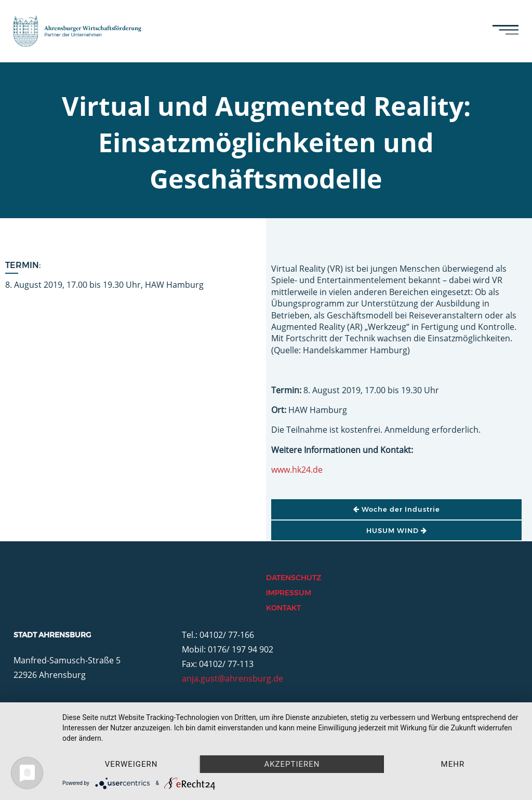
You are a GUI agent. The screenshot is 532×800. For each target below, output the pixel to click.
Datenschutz (294, 578)
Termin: (23, 265)
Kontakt (283, 608)
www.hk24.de (297, 470)
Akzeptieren (292, 764)
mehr (453, 764)
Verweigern (131, 764)
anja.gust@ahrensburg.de (232, 678)
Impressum (289, 593)
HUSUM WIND (397, 530)
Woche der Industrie (397, 509)
